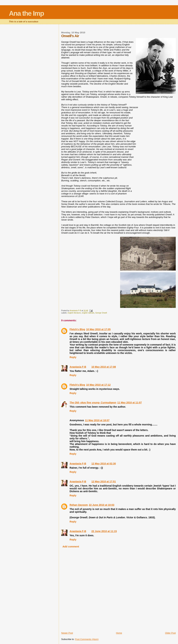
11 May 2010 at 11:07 (130, 403)
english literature (74, 313)
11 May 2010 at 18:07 (97, 420)
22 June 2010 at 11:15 (104, 531)
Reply (73, 357)
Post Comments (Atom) (87, 639)
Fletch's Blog (77, 329)
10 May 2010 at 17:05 (98, 329)
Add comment (71, 547)
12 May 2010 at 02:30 (104, 464)
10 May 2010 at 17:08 (104, 367)
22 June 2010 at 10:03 (102, 505)
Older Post (170, 633)
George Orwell (101, 313)
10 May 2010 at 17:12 (98, 385)
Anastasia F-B (78, 367)
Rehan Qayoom (79, 505)
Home (119, 633)
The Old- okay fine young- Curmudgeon (93, 403)
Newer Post (67, 633)
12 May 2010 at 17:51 (104, 482)
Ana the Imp (26, 13)
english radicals (88, 313)
